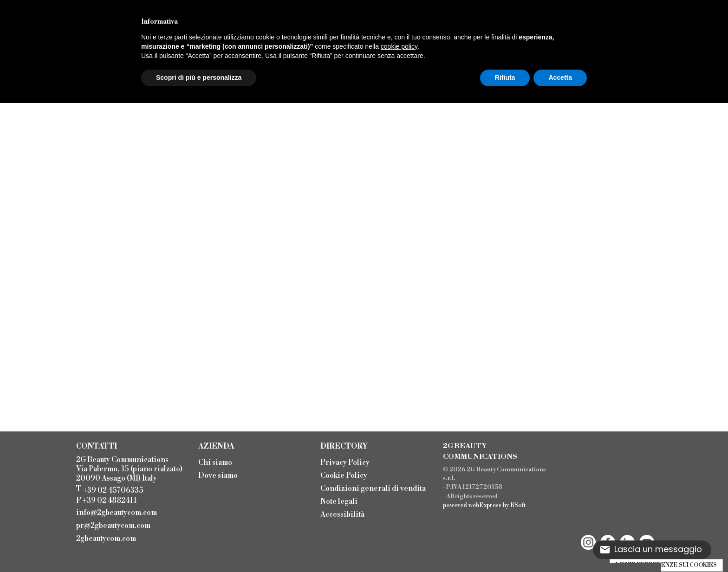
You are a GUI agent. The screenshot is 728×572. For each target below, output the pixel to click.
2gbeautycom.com (106, 539)
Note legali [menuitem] (339, 501)
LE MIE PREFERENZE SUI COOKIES (666, 565)
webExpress (485, 505)
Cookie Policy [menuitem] (344, 476)
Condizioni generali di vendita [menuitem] (373, 488)
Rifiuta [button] (505, 77)
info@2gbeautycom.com (117, 513)
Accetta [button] (560, 77)
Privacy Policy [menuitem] (345, 463)
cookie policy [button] (399, 46)
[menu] (255, 468)
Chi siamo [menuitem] (215, 463)
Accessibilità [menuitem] (342, 514)
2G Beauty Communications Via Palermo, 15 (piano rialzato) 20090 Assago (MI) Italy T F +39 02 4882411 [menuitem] (129, 480)
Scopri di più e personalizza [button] (199, 77)
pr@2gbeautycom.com (113, 526)
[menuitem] (119, 512)
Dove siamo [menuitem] (218, 476)
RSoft (518, 505)
